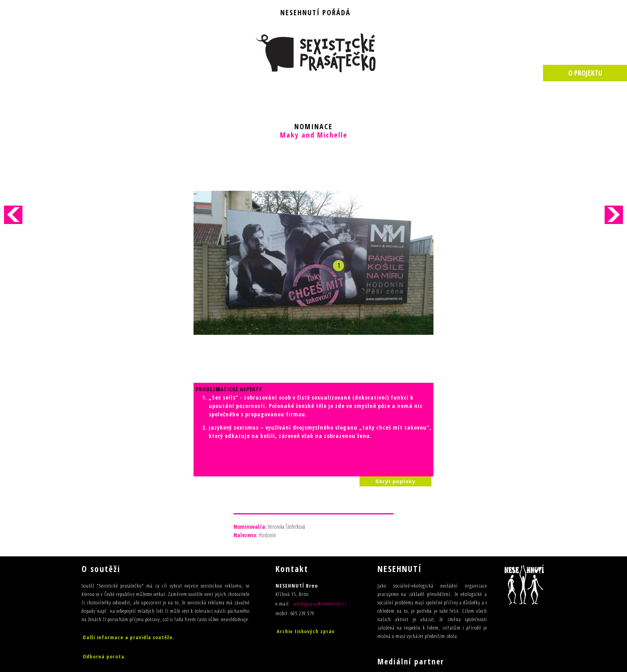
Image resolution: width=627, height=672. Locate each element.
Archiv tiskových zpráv (306, 535)
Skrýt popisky (395, 385)
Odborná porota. (104, 560)
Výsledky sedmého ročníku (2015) (125, 580)
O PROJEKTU (585, 73)
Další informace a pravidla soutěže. (129, 541)
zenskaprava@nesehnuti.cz (320, 508)
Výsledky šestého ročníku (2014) (124, 590)
